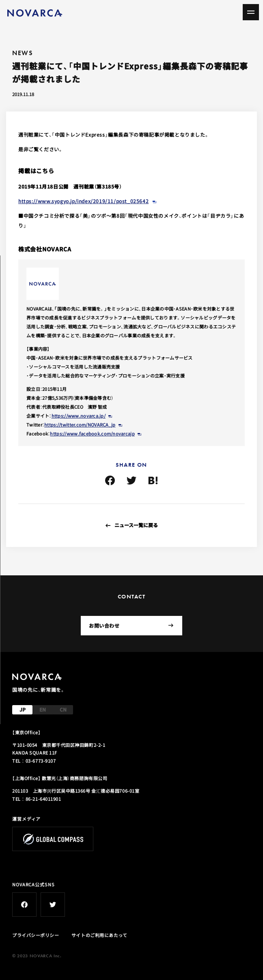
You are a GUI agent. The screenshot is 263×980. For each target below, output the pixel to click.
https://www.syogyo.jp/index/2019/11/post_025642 (83, 201)
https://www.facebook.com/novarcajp (92, 433)
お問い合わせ (131, 625)
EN (43, 709)
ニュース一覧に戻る (136, 525)
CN (63, 709)
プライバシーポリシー (36, 935)
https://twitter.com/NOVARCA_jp (80, 425)
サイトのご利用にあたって (99, 935)
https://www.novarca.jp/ (79, 416)
